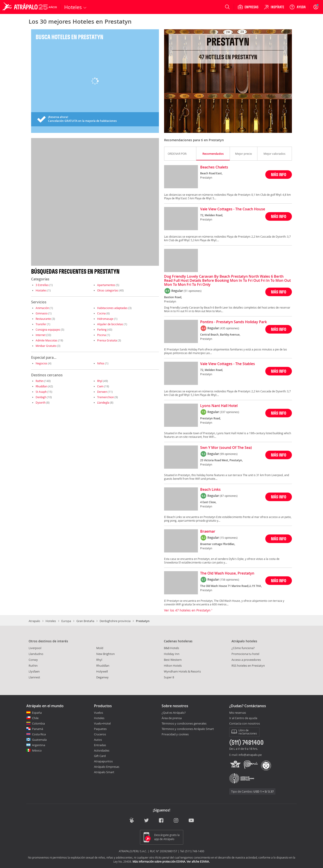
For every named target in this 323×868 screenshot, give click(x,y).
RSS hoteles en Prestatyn (248, 666)
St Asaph (41, 392)
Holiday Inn (172, 654)
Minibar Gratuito (46, 346)
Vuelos (99, 713)
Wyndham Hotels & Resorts (182, 671)
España (37, 713)
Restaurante (43, 319)
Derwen (102, 392)
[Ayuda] (298, 7)
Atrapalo (34, 621)
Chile (35, 718)
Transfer (41, 324)
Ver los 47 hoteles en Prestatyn (188, 610)
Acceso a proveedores (246, 660)
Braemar (208, 532)
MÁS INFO (279, 174)
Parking (102, 329)
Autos (98, 740)
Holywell (102, 671)
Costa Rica (39, 734)
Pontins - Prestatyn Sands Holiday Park (234, 322)
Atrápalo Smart (104, 772)
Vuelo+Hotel (102, 723)
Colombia (38, 723)
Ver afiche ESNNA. (198, 861)
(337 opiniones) (229, 412)
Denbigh (41, 397)
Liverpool (35, 648)
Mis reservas (238, 713)
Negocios (41, 363)
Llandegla (103, 402)
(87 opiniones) (229, 496)
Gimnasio (42, 313)
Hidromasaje (105, 319)
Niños (101, 363)
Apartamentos (106, 285)
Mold (100, 648)
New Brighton (105, 654)
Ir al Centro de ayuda (243, 718)
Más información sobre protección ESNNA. (159, 861)
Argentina (39, 745)
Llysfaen (34, 671)
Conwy (33, 660)
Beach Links (210, 490)
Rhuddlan (41, 386)
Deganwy (102, 677)
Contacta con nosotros (245, 724)
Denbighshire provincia (115, 621)
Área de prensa (172, 718)
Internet (41, 335)
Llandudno (36, 654)
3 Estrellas (42, 285)
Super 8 (169, 677)
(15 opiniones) (229, 538)
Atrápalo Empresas (107, 767)
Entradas (100, 745)
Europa (66, 621)
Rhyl (100, 381)
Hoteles (51, 621)
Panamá (38, 729)
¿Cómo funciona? (243, 648)
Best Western (173, 660)
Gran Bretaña (85, 621)
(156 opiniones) (229, 579)
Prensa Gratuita (107, 340)
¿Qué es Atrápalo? (174, 713)
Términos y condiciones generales (184, 723)
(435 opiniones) (229, 328)
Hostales (41, 290)
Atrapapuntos (103, 761)
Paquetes (100, 729)
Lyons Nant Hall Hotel (219, 406)
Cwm (100, 386)
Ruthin (40, 381)
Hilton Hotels (173, 666)
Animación (42, 308)
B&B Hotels (171, 648)
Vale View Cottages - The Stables (228, 364)
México (37, 750)
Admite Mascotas (47, 340)
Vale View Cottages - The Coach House (233, 209)
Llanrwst (34, 677)
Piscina (102, 335)
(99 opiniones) (229, 454)
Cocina (101, 313)
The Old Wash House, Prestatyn (227, 573)
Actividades (102, 750)
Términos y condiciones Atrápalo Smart (188, 729)
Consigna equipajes (48, 329)
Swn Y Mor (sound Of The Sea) (226, 448)
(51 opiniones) (193, 291)
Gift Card (100, 756)
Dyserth (41, 402)
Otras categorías (108, 290)
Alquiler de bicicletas (110, 324)
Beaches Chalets (214, 167)
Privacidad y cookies (175, 734)
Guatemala (39, 740)
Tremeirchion (105, 397)
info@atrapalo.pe (250, 755)
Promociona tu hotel (245, 654)
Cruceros (100, 734)
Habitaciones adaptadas (112, 308)
